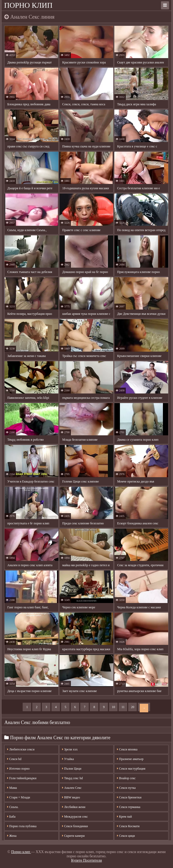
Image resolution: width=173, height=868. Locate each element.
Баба (11, 817)
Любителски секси (21, 749)
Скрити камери (73, 836)
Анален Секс (72, 788)
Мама (12, 788)
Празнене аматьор (130, 759)
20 (132, 707)
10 (113, 707)
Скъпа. (13, 807)
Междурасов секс (75, 817)
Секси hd (14, 759)
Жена (12, 836)
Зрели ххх (70, 749)
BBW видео (71, 797)
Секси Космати (128, 826)
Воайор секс (126, 778)
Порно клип (28, 5)
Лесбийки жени (74, 807)
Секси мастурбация (131, 769)
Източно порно (18, 769)
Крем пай (124, 817)
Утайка (68, 759)
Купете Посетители (86, 860)
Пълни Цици (72, 769)
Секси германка (129, 807)
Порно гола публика (22, 826)
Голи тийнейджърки (22, 778)
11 (123, 707)
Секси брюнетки (129, 797)
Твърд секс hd (72, 778)
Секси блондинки (75, 826)
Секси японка (127, 749)
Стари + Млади (19, 797)
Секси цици (126, 836)
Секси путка (126, 788)
